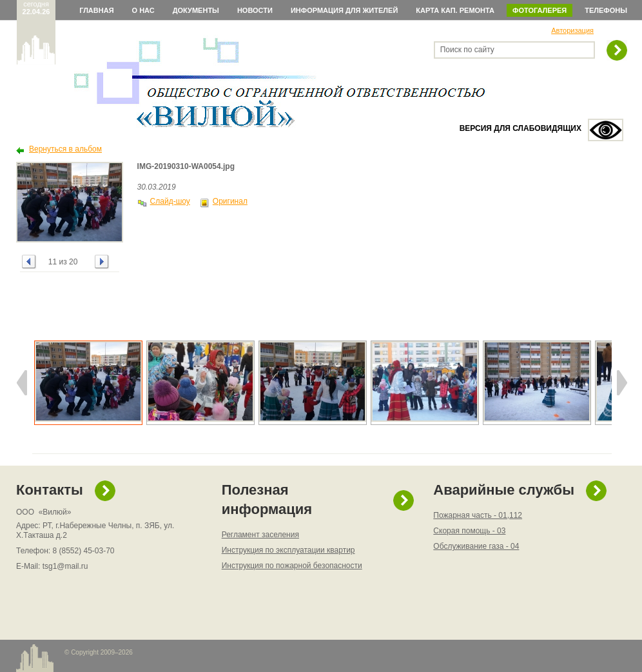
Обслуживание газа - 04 (476, 546)
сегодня (36, 8)
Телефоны (606, 10)
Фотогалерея (540, 10)
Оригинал (230, 201)
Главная (96, 10)
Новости (255, 10)
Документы (196, 10)
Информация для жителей (344, 10)
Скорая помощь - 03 (469, 531)
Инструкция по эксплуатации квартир (288, 550)
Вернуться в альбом (65, 149)
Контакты (50, 490)
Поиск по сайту (467, 50)
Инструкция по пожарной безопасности (292, 566)
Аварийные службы (504, 490)
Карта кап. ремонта (455, 10)
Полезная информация (267, 499)
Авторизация (572, 30)
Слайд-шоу (170, 201)
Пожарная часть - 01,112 (478, 515)
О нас (143, 10)
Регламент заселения (260, 535)
